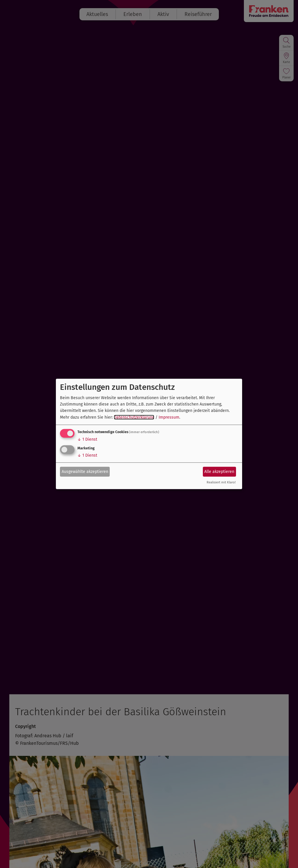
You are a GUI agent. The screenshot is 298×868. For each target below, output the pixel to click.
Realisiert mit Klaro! (221, 482)
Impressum (169, 417)
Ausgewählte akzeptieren (85, 471)
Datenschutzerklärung (134, 417)
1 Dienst (87, 439)
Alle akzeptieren (219, 471)
